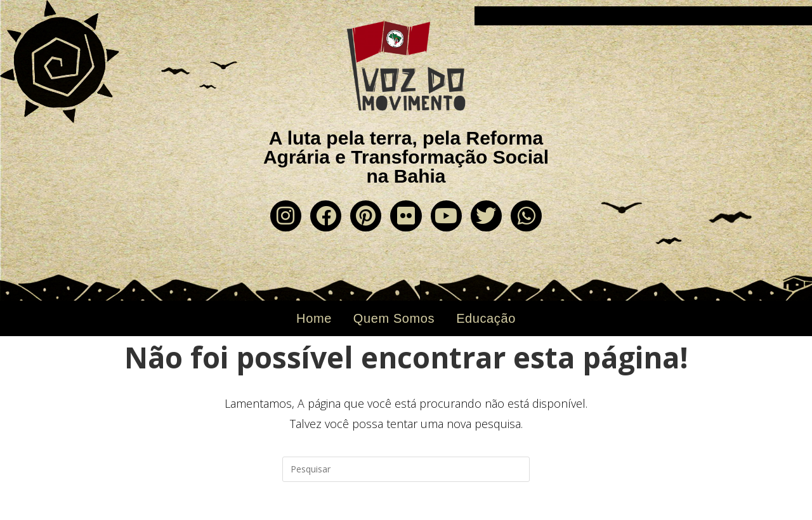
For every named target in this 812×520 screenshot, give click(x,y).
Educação (486, 318)
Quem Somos (394, 318)
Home (314, 318)
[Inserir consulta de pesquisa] (406, 469)
